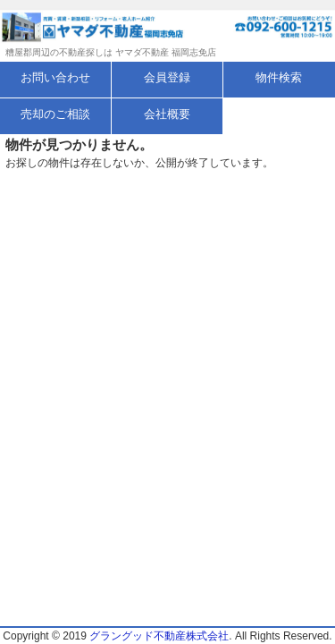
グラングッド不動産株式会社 (159, 636)
